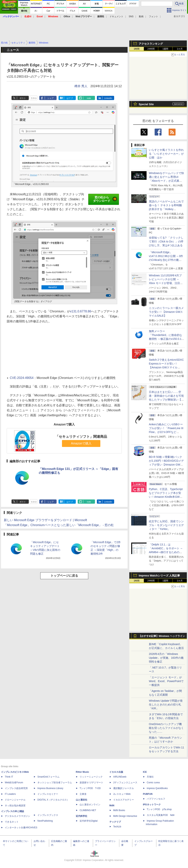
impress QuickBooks (157, 788)
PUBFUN (148, 794)
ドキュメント (116, 16)
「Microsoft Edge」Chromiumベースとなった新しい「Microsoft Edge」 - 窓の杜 (59, 525)
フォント (153, 16)
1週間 (165, 49)
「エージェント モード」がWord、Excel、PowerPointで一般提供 (166, 681)
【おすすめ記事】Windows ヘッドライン (162, 636)
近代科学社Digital (89, 821)
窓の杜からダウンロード (105, 199)
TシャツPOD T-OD (90, 788)
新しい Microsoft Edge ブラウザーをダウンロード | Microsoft (45, 520)
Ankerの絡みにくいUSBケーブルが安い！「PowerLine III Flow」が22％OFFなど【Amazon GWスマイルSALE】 (166, 432)
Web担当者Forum (14, 783)
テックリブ (115, 822)
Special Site (146, 104)
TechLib (117, 827)
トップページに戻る (64, 576)
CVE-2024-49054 (22, 378)
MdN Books (119, 810)
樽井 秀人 (81, 86)
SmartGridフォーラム (48, 777)
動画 (141, 16)
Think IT (9, 777)
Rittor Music (82, 772)
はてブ (70, 98)
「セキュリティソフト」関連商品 (81, 437)
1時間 (137, 49)
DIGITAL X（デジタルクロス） (53, 800)
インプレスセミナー (48, 794)
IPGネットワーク (152, 805)
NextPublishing (45, 821)
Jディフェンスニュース (125, 783)
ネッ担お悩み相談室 (15, 806)
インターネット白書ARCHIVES (21, 828)
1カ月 (180, 49)
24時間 (151, 49)
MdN (112, 806)
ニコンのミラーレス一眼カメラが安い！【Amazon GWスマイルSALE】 (166, 312)
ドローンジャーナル (15, 800)
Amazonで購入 (81, 443)
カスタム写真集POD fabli (161, 815)
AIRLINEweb (120, 777)
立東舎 (83, 794)
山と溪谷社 (82, 800)
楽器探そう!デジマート (91, 783)
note (89, 98)
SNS (131, 16)
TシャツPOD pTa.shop (159, 809)
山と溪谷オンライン (90, 805)
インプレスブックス (48, 815)
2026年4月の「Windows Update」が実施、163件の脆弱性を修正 (166, 658)
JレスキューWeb (122, 794)
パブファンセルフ (156, 799)
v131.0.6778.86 (81, 311)
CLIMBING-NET (88, 810)
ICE (145, 772)
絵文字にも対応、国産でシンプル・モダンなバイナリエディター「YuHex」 (166, 525)
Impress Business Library (50, 788)
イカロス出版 (116, 772)
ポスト (23, 98)
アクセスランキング (151, 44)
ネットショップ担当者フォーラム (55, 783)
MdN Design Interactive (125, 816)
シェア (51, 98)
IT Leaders (10, 794)
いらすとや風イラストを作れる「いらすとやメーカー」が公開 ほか (166, 154)
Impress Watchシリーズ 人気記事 (159, 576)
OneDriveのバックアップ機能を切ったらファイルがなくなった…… (166, 728)
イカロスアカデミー (124, 800)
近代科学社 (82, 816)
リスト (34, 98)
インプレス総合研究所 (16, 788)
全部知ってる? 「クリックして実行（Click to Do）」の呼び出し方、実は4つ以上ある (166, 241)
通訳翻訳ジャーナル (124, 788)
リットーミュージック (91, 777)
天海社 (150, 777)
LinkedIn (108, 98)
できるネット (12, 822)
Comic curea (153, 783)
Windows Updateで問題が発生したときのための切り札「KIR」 (166, 705)
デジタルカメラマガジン (17, 816)
